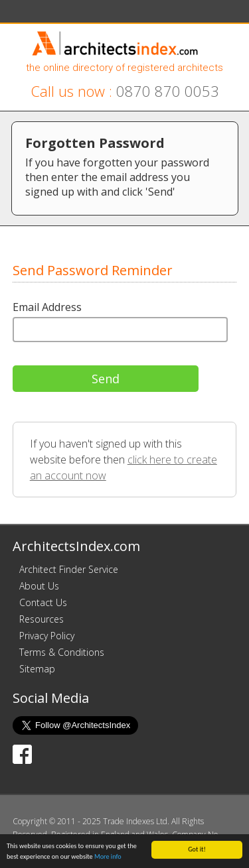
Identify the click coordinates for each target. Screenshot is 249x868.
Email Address (47, 307)
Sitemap (37, 669)
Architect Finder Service (69, 569)
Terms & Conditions (62, 652)
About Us (39, 586)
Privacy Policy (47, 636)
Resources (41, 619)
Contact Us (43, 602)
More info (108, 856)
